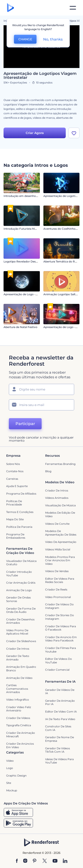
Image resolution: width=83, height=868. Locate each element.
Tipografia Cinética (19, 725)
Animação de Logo (19, 590)
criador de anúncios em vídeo (20, 745)
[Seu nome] (41, 389)
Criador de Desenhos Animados (20, 621)
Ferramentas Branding (60, 464)
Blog (48, 471)
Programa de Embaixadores (16, 536)
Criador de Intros (57, 490)
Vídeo (10, 761)
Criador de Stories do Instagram (60, 617)
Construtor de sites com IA (58, 728)
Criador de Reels (56, 589)
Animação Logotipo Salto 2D (63, 294)
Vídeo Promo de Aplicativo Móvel (17, 632)
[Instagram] (25, 861)
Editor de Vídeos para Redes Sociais (60, 580)
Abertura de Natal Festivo (20, 327)
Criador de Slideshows (21, 641)
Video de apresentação (61, 542)
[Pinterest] (35, 861)
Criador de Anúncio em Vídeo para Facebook (61, 639)
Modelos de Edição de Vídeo (60, 514)
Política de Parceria (19, 527)
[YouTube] (55, 861)
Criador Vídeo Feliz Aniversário (19, 709)
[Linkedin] (65, 861)
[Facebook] (17, 861)
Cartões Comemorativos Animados (17, 689)
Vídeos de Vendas (57, 571)
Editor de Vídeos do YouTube (59, 661)
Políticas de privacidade (14, 503)
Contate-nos (15, 471)
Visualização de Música (60, 505)
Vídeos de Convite (57, 524)
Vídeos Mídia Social (58, 549)
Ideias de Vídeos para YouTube (59, 761)
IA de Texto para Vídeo (60, 719)
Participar (25, 424)
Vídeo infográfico (18, 700)
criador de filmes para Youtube (61, 650)
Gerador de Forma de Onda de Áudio (21, 610)
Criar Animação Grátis (21, 583)
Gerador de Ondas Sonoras (18, 599)
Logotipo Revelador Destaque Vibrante (29, 261)
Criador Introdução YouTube (19, 574)
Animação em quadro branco (21, 669)
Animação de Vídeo (19, 678)
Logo (10, 768)
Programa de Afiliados (21, 494)
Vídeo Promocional (58, 597)
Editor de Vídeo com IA (61, 712)
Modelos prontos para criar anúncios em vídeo (60, 560)
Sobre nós (13, 464)
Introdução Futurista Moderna (24, 229)
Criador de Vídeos (18, 718)
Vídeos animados (57, 498)
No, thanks (53, 39)
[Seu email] (41, 405)
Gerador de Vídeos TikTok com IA (58, 750)
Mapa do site (15, 519)
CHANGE (25, 39)
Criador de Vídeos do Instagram (59, 606)
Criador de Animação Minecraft (21, 735)
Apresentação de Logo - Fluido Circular (30, 294)
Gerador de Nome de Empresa (60, 739)
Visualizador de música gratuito (21, 563)
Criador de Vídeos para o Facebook (61, 628)
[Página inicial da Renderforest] (11, 8)
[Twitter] (45, 861)
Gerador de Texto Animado (18, 658)
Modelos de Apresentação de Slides (61, 533)
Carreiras (12, 479)
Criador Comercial (57, 670)
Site (9, 783)
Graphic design (16, 776)
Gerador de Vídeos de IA (60, 692)
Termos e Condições (20, 512)
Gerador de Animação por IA (60, 702)
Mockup (12, 790)
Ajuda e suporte (17, 486)
